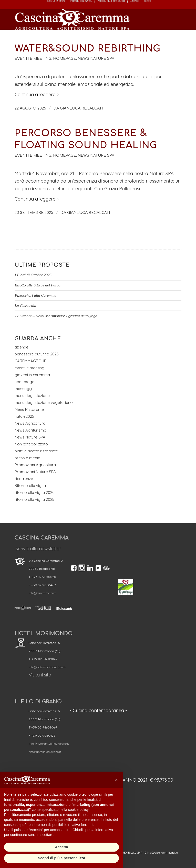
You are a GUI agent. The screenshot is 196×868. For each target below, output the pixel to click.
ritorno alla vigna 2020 (35, 492)
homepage (64, 58)
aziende (22, 347)
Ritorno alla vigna (30, 486)
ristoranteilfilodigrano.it (45, 752)
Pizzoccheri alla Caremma (35, 295)
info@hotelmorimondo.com (47, 667)
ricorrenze (24, 479)
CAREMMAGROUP (30, 361)
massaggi (24, 389)
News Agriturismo (30, 430)
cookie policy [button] (78, 810)
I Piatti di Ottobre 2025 (33, 275)
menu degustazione (32, 396)
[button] (116, 780)
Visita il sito (40, 675)
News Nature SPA (96, 58)
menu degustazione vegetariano (44, 402)
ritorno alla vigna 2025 (34, 499)
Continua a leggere (38, 94)
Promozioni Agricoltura (35, 465)
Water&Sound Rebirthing (87, 48)
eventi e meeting (33, 58)
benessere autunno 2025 (37, 354)
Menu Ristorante (29, 409)
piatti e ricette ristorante (36, 451)
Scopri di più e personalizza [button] (61, 858)
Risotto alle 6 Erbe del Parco (37, 285)
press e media (27, 458)
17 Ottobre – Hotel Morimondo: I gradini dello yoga (56, 316)
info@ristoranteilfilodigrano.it (49, 744)
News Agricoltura (30, 423)
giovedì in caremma (32, 375)
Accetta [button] (62, 847)
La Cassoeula (25, 306)
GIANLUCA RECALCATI (81, 108)
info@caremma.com (43, 593)
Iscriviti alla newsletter (38, 549)
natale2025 (24, 416)
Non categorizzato (31, 444)
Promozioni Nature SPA (35, 472)
